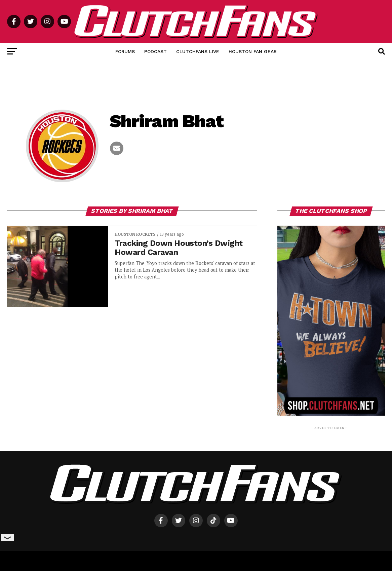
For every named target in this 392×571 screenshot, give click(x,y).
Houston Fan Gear (253, 51)
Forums (125, 51)
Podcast (155, 51)
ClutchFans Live (198, 51)
